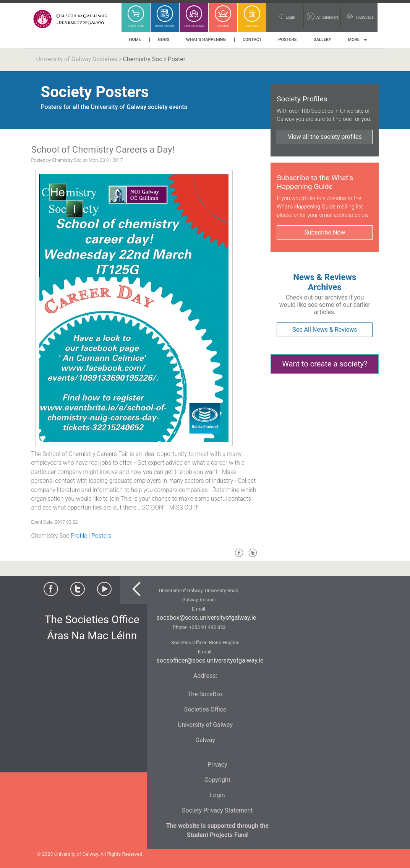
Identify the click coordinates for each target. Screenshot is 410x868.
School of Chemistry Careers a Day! (103, 150)
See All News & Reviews (325, 330)
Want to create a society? (325, 364)
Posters (101, 536)
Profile (79, 536)
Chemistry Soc (143, 59)
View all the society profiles (325, 137)
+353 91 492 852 (207, 627)
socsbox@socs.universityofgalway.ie (206, 618)
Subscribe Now (325, 232)
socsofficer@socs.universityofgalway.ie (210, 660)
